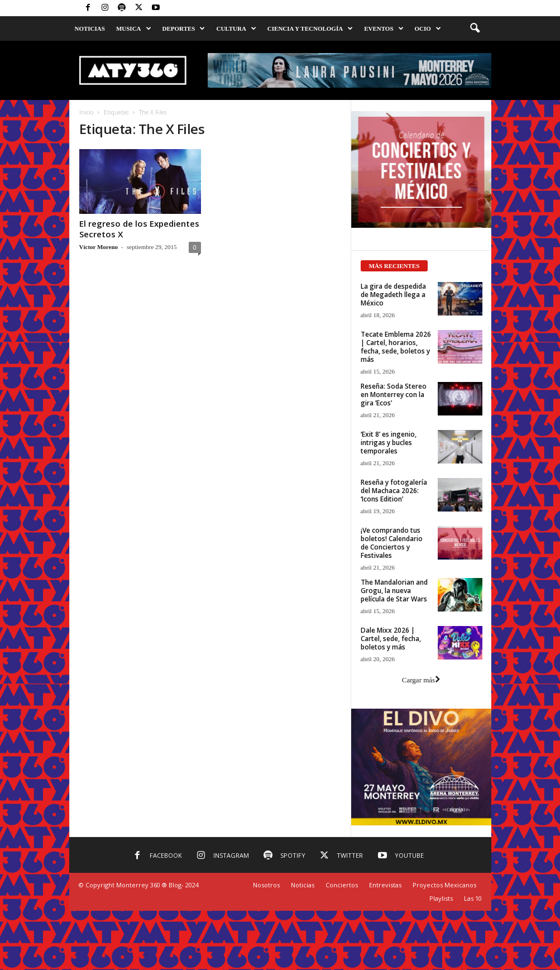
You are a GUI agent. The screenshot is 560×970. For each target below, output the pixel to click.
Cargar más (421, 680)
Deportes (184, 28)
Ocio (428, 28)
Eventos (384, 28)
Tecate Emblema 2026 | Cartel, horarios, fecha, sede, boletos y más (396, 347)
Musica (134, 28)
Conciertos (342, 885)
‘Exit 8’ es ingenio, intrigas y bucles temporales (389, 443)
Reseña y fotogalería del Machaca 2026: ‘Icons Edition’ (394, 491)
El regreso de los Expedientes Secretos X (139, 229)
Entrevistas (385, 885)
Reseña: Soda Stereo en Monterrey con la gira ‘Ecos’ (394, 395)
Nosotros (266, 885)
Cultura (236, 28)
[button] (475, 28)
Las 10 (473, 898)
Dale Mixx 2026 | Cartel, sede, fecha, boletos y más (391, 639)
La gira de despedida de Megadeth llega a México (393, 295)
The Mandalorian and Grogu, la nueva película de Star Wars (394, 591)
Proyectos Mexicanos (444, 885)
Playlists (441, 898)
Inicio (86, 112)
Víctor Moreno (99, 247)
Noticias (90, 28)
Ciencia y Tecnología (310, 28)
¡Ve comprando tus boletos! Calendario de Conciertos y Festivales (392, 543)
